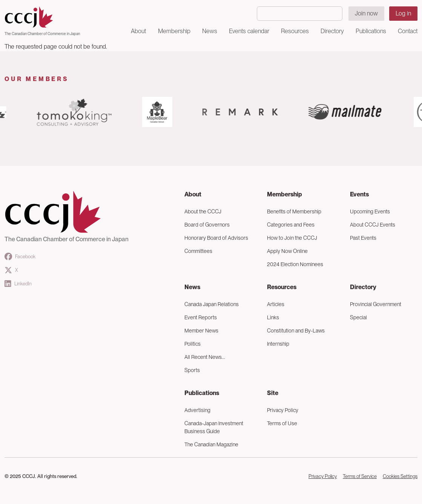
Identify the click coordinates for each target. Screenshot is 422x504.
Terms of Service (360, 476)
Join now (366, 13)
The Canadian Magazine (211, 444)
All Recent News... (205, 357)
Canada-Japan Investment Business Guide (214, 427)
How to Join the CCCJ (292, 238)
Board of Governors (207, 225)
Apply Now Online (287, 251)
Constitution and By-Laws (296, 331)
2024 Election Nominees (295, 264)
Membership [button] (174, 31)
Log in (403, 13)
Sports (192, 370)
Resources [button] (295, 31)
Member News (201, 331)
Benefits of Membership (294, 211)
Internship (278, 344)
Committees (198, 251)
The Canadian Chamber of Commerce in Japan (42, 34)
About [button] (138, 31)
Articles (276, 304)
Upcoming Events (370, 211)
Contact (408, 31)
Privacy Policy (283, 410)
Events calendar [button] (249, 31)
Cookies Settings (400, 476)
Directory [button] (332, 31)
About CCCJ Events (373, 225)
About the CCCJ (203, 211)
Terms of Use (282, 423)
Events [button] (359, 194)
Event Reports (201, 317)
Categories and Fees (291, 225)
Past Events (363, 238)
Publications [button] (371, 31)
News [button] (210, 31)
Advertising (197, 410)
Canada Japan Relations (212, 304)
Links (273, 317)
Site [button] (273, 393)
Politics (193, 344)
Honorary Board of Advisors (216, 238)
